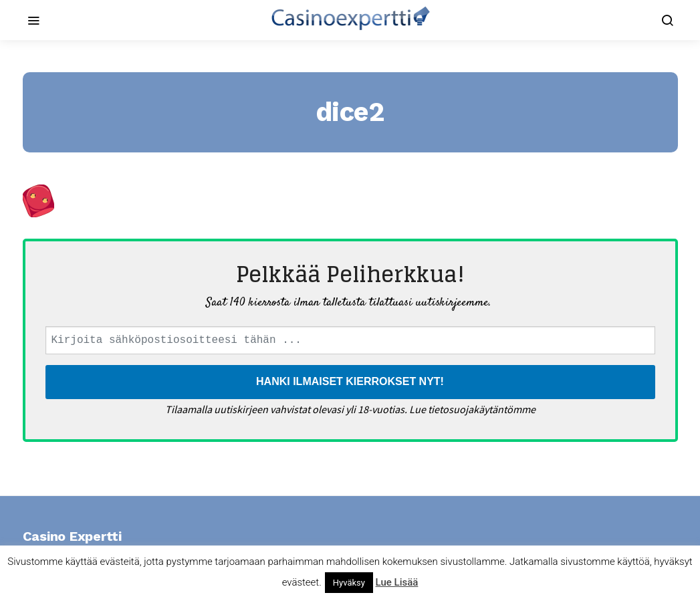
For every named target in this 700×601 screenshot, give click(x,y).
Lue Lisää (397, 582)
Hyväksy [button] (349, 583)
